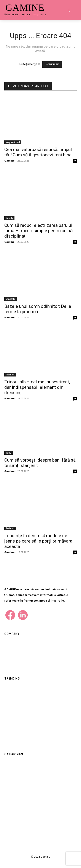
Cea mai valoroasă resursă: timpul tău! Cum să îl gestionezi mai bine (38, 152)
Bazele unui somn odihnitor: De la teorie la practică (38, 309)
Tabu (9, 453)
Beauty (9, 218)
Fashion (10, 375)
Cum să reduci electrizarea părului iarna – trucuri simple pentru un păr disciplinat (39, 231)
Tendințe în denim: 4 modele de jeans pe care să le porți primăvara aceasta (38, 541)
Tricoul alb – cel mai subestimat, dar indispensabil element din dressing (37, 387)
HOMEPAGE (52, 65)
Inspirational (13, 142)
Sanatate (10, 299)
